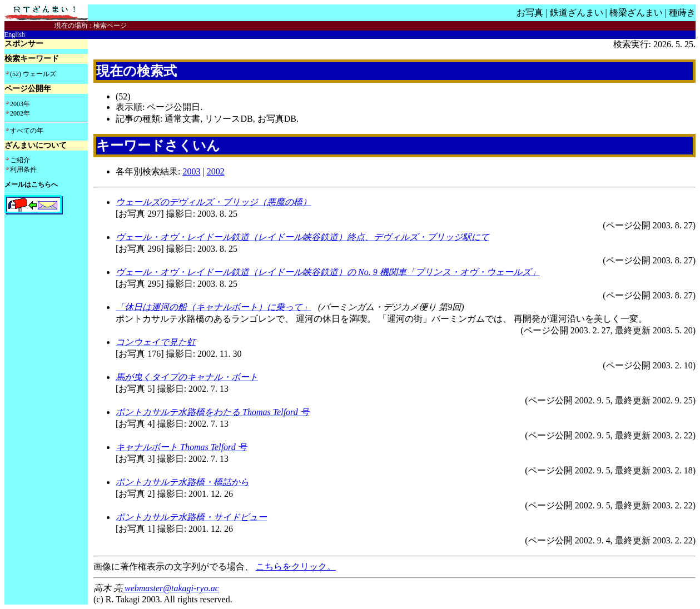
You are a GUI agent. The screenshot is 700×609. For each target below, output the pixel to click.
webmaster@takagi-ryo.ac (171, 588)
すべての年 (27, 131)
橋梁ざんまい (636, 13)
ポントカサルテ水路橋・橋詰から (182, 482)
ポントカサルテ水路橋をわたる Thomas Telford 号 (212, 412)
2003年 (20, 104)
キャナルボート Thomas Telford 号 (181, 447)
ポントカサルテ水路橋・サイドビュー (191, 517)
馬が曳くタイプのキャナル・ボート (187, 377)
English (15, 34)
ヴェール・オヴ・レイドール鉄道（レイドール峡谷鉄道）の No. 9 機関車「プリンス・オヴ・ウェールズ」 (328, 272)
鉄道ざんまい (577, 13)
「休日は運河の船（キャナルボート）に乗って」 (214, 307)
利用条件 (23, 169)
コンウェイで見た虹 (156, 342)
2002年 (20, 113)
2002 (216, 171)
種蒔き (682, 13)
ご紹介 (20, 160)
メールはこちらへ (31, 184)
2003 (191, 171)
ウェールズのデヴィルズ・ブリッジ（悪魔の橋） (214, 202)
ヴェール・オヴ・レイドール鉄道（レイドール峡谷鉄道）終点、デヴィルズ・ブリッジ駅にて (302, 237)
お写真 (530, 13)
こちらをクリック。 (296, 566)
